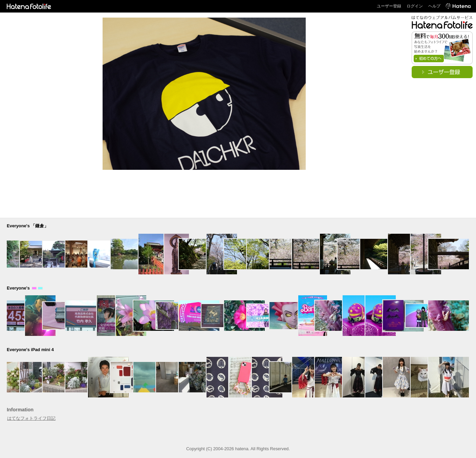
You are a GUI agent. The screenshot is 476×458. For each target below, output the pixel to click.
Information (20, 410)
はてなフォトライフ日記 (31, 418)
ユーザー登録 (389, 6)
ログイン (415, 6)
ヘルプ (434, 6)
